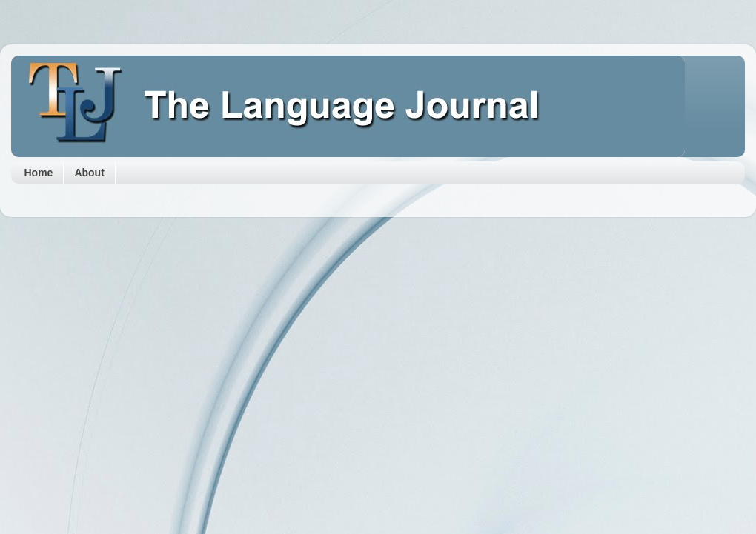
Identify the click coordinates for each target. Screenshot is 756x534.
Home (39, 173)
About (89, 173)
